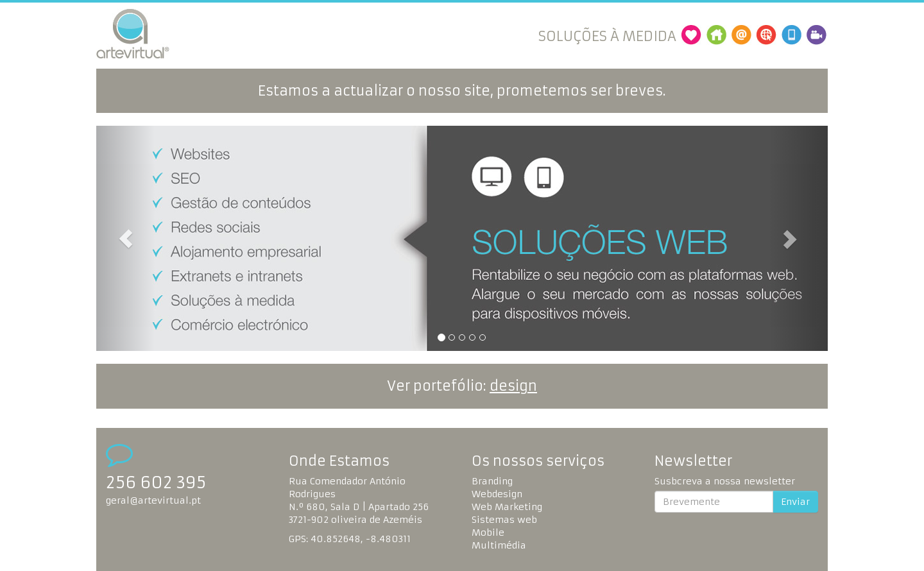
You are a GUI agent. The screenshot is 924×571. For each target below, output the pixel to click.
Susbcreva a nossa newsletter (725, 481)
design (513, 386)
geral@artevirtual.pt (153, 500)
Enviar (795, 502)
